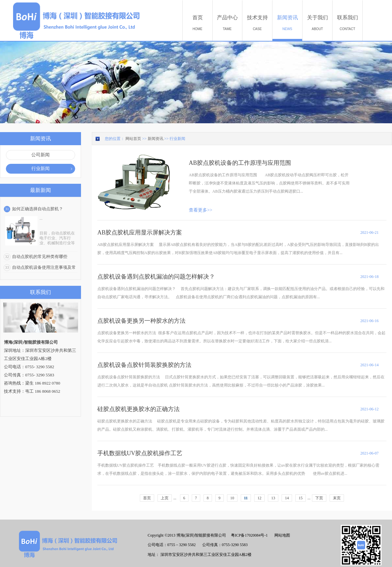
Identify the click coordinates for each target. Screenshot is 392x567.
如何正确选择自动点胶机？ (38, 209)
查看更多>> (201, 210)
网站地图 (281, 535)
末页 (337, 498)
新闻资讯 (155, 139)
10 (232, 498)
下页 (319, 498)
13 (273, 498)
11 (246, 498)
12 (259, 498)
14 (287, 498)
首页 (147, 498)
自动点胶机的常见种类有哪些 (40, 257)
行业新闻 (177, 139)
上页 (165, 498)
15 (301, 498)
